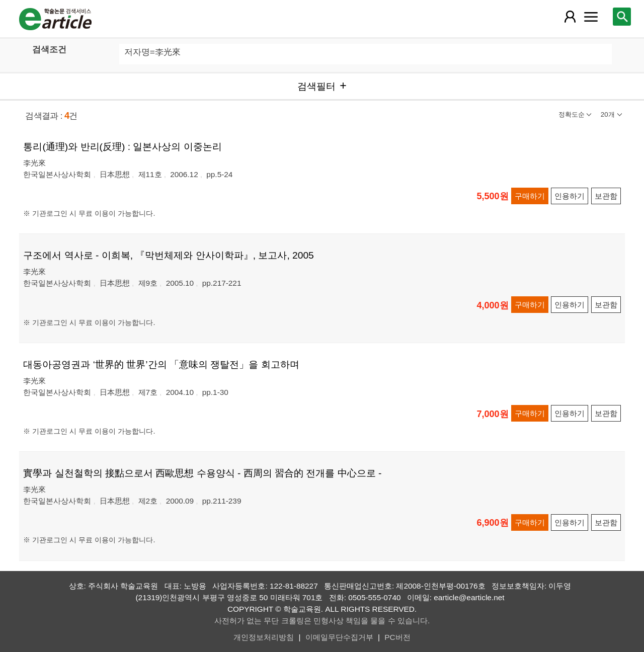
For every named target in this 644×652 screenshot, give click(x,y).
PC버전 (397, 637)
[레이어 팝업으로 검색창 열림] (622, 17)
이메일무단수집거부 (339, 637)
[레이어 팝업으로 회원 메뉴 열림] (570, 17)
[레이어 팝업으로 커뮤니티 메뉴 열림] (591, 17)
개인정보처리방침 (264, 637)
